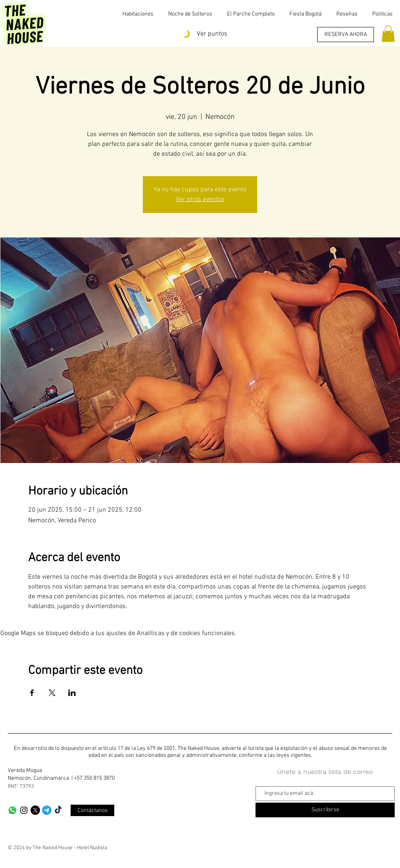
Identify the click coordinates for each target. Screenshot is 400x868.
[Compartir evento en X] (52, 693)
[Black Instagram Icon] (24, 810)
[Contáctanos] (92, 810)
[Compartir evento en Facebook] (32, 693)
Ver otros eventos (200, 199)
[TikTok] (58, 810)
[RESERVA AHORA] (346, 35)
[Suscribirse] (325, 810)
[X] (35, 810)
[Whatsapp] (12, 810)
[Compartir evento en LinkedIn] (72, 693)
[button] (388, 34)
